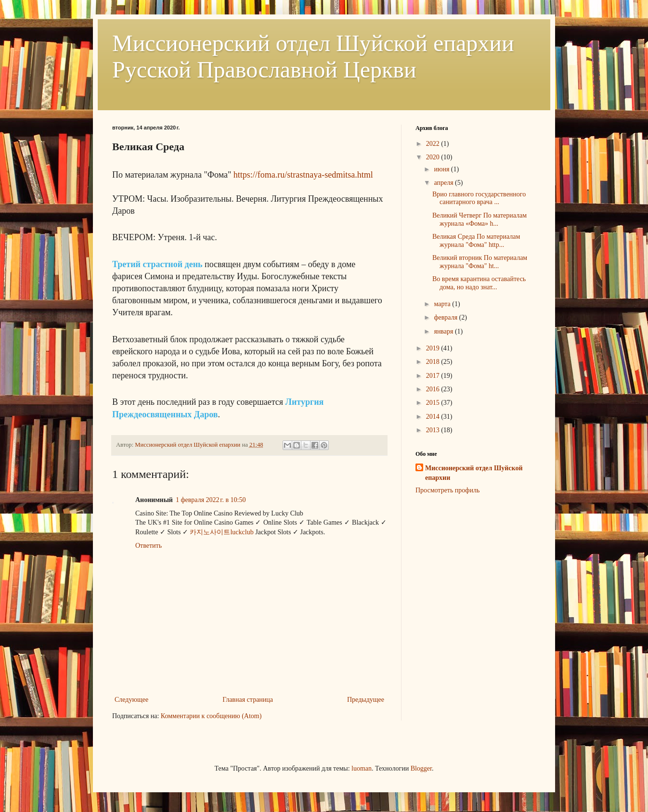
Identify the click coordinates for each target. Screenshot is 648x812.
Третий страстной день (158, 264)
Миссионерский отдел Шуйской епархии (474, 473)
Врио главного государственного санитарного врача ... (479, 198)
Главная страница (248, 700)
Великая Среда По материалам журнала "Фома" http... (476, 241)
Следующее (131, 700)
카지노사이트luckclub (221, 532)
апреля (444, 183)
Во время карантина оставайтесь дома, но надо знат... (479, 283)
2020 (434, 157)
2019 (434, 348)
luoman (362, 768)
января (444, 331)
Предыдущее (366, 700)
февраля (446, 317)
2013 (434, 430)
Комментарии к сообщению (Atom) (211, 716)
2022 (434, 144)
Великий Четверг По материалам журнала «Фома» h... (480, 219)
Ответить (149, 546)
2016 (434, 389)
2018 (434, 362)
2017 (434, 376)
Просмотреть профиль (447, 490)
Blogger (421, 768)
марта (443, 304)
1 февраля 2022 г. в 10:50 (211, 500)
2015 (434, 403)
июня (442, 169)
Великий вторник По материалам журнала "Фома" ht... (480, 262)
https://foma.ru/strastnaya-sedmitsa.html (303, 175)
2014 (434, 417)
